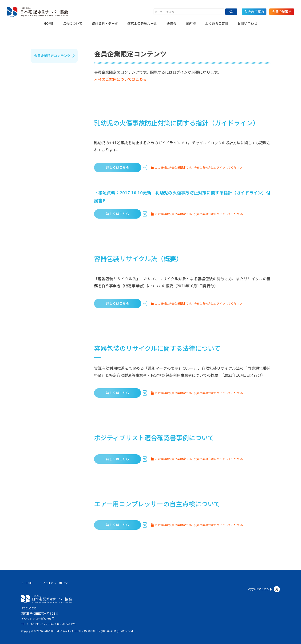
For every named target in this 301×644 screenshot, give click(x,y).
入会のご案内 (254, 12)
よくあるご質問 (217, 23)
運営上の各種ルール (142, 23)
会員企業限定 (282, 12)
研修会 (171, 23)
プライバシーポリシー (56, 583)
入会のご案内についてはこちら (120, 79)
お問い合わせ (247, 23)
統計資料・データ (105, 23)
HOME (48, 23)
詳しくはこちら (118, 167)
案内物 (191, 23)
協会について (72, 23)
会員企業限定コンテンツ (52, 56)
